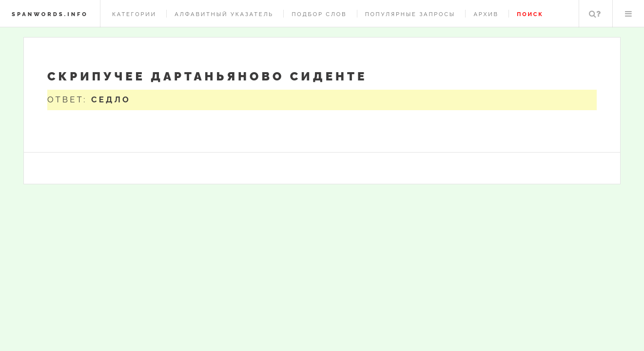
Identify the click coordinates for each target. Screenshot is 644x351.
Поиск (595, 14)
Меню (628, 14)
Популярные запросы (410, 14)
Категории (134, 14)
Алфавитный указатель (224, 14)
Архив (486, 14)
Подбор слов (319, 14)
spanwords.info (50, 14)
